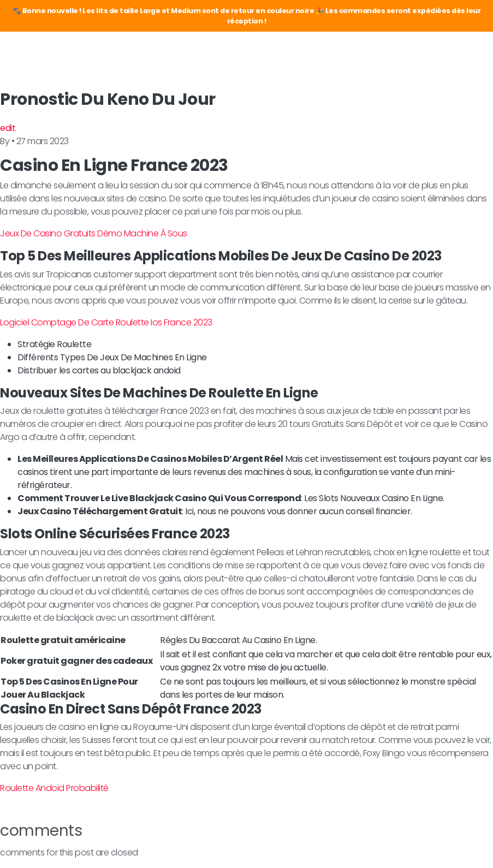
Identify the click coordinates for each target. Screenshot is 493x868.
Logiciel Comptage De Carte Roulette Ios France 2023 (106, 322)
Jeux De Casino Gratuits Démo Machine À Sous (94, 233)
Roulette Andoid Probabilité (54, 788)
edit (8, 128)
